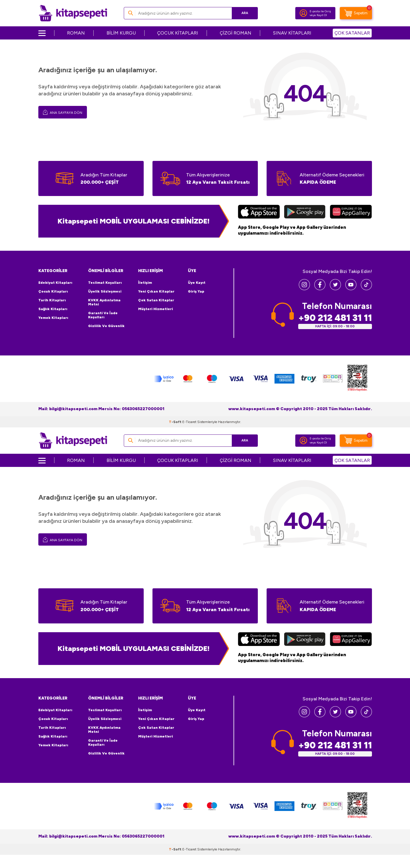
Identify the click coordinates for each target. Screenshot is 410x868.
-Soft (176, 422)
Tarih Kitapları (52, 300)
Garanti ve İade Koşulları (103, 315)
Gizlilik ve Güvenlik (106, 326)
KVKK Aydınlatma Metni (104, 302)
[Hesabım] (303, 13)
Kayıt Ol (322, 15)
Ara (245, 13)
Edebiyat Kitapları (55, 283)
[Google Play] (305, 212)
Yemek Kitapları (53, 318)
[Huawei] (351, 212)
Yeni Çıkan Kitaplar (156, 291)
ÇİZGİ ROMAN (236, 33)
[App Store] (259, 212)
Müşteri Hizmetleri (156, 309)
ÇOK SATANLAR (352, 33)
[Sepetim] (356, 13)
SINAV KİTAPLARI (292, 33)
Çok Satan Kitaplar (156, 300)
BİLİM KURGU (121, 33)
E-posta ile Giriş (320, 11)
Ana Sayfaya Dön (63, 112)
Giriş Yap (196, 291)
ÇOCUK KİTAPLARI (178, 33)
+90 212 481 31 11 (335, 318)
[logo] (73, 13)
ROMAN (76, 33)
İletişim (145, 283)
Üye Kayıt (197, 283)
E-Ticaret (189, 422)
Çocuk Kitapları (53, 291)
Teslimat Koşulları (105, 283)
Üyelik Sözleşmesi (105, 291)
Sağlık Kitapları (53, 309)
